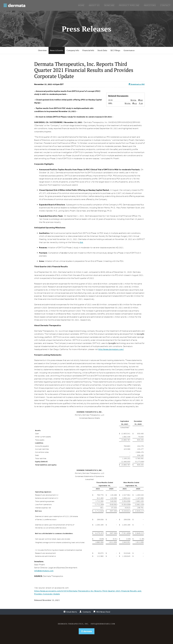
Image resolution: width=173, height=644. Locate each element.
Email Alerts (72, 612)
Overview (42, 50)
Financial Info (88, 50)
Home (81, 5)
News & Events (57, 50)
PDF (141, 100)
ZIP (141, 103)
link (81, 242)
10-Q (110, 100)
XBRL (110, 103)
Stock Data (102, 50)
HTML (134, 100)
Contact (165, 5)
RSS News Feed (103, 612)
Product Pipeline (129, 5)
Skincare (109, 5)
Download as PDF (137, 84)
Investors (150, 5)
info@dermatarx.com (44, 571)
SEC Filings (115, 50)
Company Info (73, 50)
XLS (135, 103)
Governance (129, 50)
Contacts (87, 612)
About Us (94, 5)
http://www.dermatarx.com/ (111, 349)
